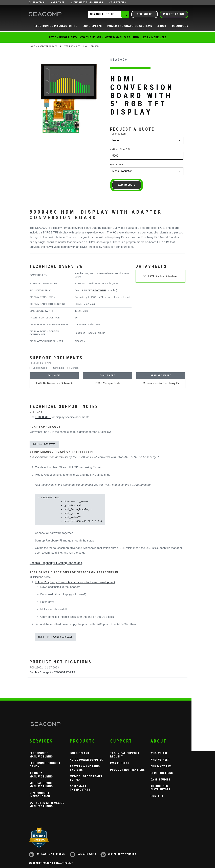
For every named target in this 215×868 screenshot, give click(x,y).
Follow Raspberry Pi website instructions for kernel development (75, 582)
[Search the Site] (108, 14)
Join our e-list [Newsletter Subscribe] (83, 854)
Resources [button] (180, 26)
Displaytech (37, 3)
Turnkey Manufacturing (41, 775)
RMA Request (120, 763)
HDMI (86, 46)
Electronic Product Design (45, 765)
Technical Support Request (125, 755)
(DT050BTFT (99, 290)
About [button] (162, 26)
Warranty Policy (40, 863)
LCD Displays (79, 753)
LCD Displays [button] (92, 26)
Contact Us (145, 14)
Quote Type (117, 165)
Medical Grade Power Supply (86, 778)
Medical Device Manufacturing (41, 785)
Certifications (162, 773)
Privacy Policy (64, 863)
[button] (107, 363)
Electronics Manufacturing (41, 755)
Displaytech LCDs (48, 46)
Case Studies (118, 3)
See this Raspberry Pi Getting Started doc (56, 563)
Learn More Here (154, 37)
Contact (157, 796)
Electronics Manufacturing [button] (56, 26)
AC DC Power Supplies (86, 760)
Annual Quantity (120, 149)
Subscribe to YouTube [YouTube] (118, 854)
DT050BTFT (43, 417)
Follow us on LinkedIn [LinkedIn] (47, 854)
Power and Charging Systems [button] (130, 26)
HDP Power (57, 3)
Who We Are (159, 753)
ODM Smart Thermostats (80, 788)
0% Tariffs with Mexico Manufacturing (47, 805)
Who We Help (160, 760)
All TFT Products (70, 46)
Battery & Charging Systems (85, 768)
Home (32, 46)
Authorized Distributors (87, 3)
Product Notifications (127, 770)
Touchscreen (118, 134)
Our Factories (161, 766)
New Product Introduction (40, 795)
